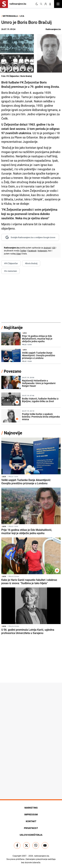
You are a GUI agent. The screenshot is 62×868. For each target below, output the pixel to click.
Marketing (31, 808)
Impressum (31, 814)
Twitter (23, 251)
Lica (22, 16)
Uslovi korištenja (31, 835)
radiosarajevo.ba (42, 856)
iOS (54, 248)
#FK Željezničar (11, 263)
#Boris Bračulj (31, 263)
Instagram (42, 251)
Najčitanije (13, 327)
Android (47, 248)
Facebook (32, 251)
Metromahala (10, 16)
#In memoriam (10, 271)
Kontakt (31, 821)
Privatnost (31, 828)
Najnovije (13, 433)
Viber (19, 254)
